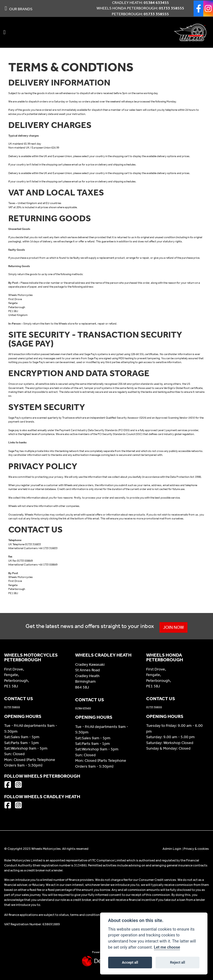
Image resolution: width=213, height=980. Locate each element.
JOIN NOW (174, 627)
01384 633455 (156, 3)
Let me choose (167, 947)
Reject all (177, 962)
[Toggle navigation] (4, 32)
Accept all (130, 962)
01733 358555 (172, 8)
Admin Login (172, 849)
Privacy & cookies (196, 849)
